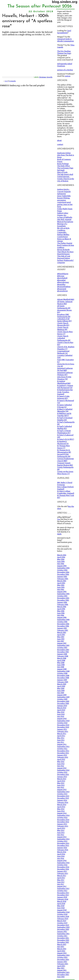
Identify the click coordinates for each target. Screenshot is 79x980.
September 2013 (63, 792)
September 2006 (63, 620)
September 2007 (63, 645)
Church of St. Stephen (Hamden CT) (66, 348)
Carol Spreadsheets (64, 32)
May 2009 (61, 688)
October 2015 (62, 841)
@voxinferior (62, 291)
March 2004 (62, 555)
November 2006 (63, 624)
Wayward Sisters (64, 258)
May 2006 (61, 611)
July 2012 (61, 766)
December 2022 (63, 942)
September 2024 (63, 955)
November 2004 (63, 572)
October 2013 (62, 794)
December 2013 (63, 798)
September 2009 (63, 697)
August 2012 (62, 768)
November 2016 (63, 867)
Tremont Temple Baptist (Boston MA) (65, 464)
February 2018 (63, 899)
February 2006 (63, 605)
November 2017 (63, 893)
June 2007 (61, 639)
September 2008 (63, 671)
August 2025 (62, 970)
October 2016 (62, 865)
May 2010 (61, 712)
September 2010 (63, 721)
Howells (49, 77)
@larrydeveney (63, 282)
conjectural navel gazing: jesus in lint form (65, 204)
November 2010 (63, 725)
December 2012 (63, 775)
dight (59, 534)
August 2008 (62, 669)
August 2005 (62, 592)
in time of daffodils (65, 217)
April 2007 (61, 635)
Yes (59, 519)
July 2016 (61, 858)
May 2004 (61, 559)
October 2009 (62, 699)
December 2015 (63, 846)
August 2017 (62, 886)
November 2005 (63, 598)
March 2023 (62, 945)
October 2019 (62, 923)
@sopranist (62, 289)
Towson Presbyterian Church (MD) (65, 460)
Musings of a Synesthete (62, 225)
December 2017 (63, 895)
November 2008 (63, 676)
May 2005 (61, 585)
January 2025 (62, 962)
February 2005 (63, 579)
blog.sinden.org (65, 2)
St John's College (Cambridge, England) (66, 492)
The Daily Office (63, 166)
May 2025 (61, 968)
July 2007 (61, 641)
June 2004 (61, 562)
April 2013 (61, 781)
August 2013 (62, 790)
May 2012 (61, 762)
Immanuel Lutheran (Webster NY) (65, 374)
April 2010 (61, 710)
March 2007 (62, 633)
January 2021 (62, 932)
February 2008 (63, 656)
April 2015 (61, 828)
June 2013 (61, 785)
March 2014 (62, 805)
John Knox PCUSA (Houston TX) (64, 378)
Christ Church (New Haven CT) (65, 333)
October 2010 (62, 723)
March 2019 (62, 921)
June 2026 (61, 977)
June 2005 (61, 587)
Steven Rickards (63, 250)
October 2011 (62, 749)
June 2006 (61, 613)
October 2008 (62, 673)
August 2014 (62, 813)
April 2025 (61, 966)
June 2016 (61, 856)
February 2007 (63, 630)
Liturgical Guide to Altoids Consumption (65, 40)
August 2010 (62, 719)
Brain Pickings (63, 164)
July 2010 (61, 716)
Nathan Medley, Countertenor (63, 236)
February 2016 (63, 850)
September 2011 (63, 747)
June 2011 (61, 740)
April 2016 (61, 854)
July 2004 (61, 564)
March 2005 (62, 581)
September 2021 (63, 934)
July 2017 (61, 884)
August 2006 (62, 617)
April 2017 (61, 878)
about (59, 140)
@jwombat (61, 280)
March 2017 (62, 876)
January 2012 (62, 755)
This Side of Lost (64, 256)
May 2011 (61, 738)
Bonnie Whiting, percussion (64, 199)
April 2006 (61, 609)
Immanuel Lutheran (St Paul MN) (65, 369)
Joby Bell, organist (64, 220)
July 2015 (61, 835)
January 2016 (62, 848)
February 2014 (63, 803)
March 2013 (62, 779)
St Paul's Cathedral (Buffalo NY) (64, 427)
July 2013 (61, 787)
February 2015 (63, 826)
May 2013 (61, 783)
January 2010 (62, 706)
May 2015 (61, 830)
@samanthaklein (64, 287)
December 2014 (63, 822)
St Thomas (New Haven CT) (63, 447)
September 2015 (63, 839)
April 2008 (61, 661)
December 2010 (63, 727)
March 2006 (62, 607)
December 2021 (63, 938)
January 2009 (62, 680)
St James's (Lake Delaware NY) (63, 397)
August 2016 (62, 861)
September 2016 (63, 863)
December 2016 (63, 869)
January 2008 (62, 654)
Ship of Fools (62, 172)
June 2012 (61, 764)
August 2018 (62, 910)
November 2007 (63, 650)
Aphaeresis (61, 194)
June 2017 (61, 882)
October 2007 (62, 648)
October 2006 (62, 622)
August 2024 (62, 953)
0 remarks (12, 81)
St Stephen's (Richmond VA (63, 443)
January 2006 (62, 602)
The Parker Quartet (65, 243)
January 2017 (62, 871)
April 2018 (61, 904)
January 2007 (62, 628)
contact (60, 144)
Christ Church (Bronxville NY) (63, 324)
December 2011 (63, 753)
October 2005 (62, 596)
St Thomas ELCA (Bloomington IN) (64, 451)
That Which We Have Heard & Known (65, 253)
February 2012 (63, 757)
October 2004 (62, 570)
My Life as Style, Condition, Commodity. (63, 230)
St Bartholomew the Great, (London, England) (65, 392)
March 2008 (62, 658)
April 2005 (61, 583)
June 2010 (61, 714)
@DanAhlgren (63, 274)
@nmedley (61, 285)
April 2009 (61, 686)
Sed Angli (61, 170)
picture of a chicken (65, 70)
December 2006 (63, 626)
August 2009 (62, 695)
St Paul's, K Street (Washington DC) (64, 432)
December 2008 (63, 678)
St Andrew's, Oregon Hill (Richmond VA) (65, 387)
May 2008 (61, 663)
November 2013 (63, 796)
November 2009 (63, 701)
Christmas (42, 77)
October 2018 (62, 914)
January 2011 (62, 729)
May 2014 (61, 809)
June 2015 (61, 833)
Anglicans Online (64, 153)
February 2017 (63, 874)
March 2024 (62, 949)
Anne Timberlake (64, 196)
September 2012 (63, 770)
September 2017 (63, 889)
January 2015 (62, 824)
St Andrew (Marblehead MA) (64, 382)
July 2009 (61, 693)
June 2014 (61, 811)
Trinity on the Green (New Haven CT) (65, 473)
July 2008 (61, 667)
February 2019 (63, 919)
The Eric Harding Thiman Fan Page (64, 52)
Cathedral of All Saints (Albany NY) (64, 320)
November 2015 (63, 843)
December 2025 (63, 975)
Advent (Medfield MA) (66, 299)
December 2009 (63, 704)
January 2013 (62, 777)
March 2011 (62, 734)
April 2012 (61, 759)
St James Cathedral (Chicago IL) (64, 406)
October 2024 (62, 957)
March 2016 (62, 852)
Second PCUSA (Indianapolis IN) (64, 455)
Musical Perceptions (65, 222)
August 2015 (62, 837)
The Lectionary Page (65, 168)
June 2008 (61, 665)
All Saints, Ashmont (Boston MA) (65, 303)
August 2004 (62, 566)
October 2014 (62, 818)
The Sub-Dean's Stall (65, 174)
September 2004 (63, 568)
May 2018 (61, 906)
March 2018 (62, 901)
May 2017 (61, 880)
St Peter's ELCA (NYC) (66, 439)
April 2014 (61, 807)
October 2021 (62, 936)
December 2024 (63, 960)
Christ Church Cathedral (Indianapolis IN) (64, 338)
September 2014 (63, 815)
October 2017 (62, 891)
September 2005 (63, 594)
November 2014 (63, 820)
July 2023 (61, 947)
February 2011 (63, 732)
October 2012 (62, 772)
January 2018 (62, 897)
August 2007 (62, 643)
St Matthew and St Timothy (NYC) (64, 415)
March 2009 (62, 684)
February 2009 (63, 682)
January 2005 (62, 577)
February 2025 (63, 964)
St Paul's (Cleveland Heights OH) (65, 419)
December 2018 (63, 917)
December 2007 (63, 652)
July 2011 (61, 742)
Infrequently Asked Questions (65, 65)
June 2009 (61, 691)
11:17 (6, 81)
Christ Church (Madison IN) (63, 329)
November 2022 (63, 940)
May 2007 (61, 637)
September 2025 (63, 972)
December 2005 (63, 600)
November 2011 (63, 751)
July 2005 (61, 590)
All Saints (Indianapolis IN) (64, 307)
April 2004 (61, 557)
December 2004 (63, 574)
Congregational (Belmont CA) (63, 352)
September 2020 (63, 927)
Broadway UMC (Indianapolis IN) (64, 316)
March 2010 (62, 708)
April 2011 (61, 736)
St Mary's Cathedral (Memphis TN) (65, 410)
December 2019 (63, 925)
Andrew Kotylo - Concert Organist (64, 191)
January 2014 (62, 800)
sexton (68, 76)
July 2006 (61, 615)
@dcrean (61, 276)
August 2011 (62, 744)
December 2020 (63, 929)
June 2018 (61, 908)
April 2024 (61, 951)
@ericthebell (62, 278)
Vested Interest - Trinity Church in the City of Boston (66, 179)
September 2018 (63, 912)
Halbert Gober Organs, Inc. (63, 214)
